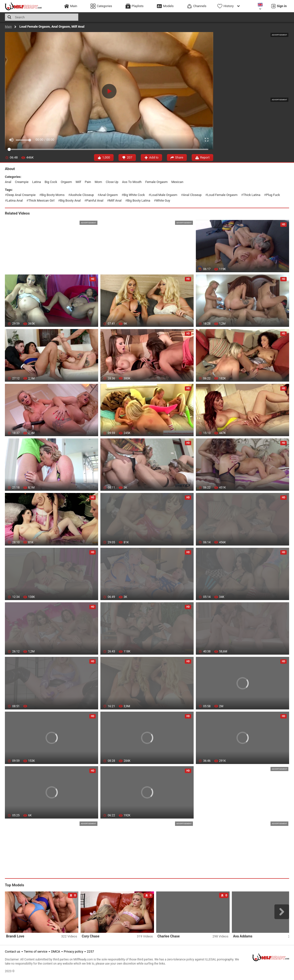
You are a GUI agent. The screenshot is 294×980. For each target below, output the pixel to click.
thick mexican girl (41, 200)
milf (78, 182)
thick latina (252, 195)
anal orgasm (109, 195)
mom (98, 182)
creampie (22, 182)
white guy (163, 200)
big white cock (134, 195)
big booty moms (53, 195)
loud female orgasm (223, 195)
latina (36, 182)
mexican (177, 182)
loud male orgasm (164, 195)
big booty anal (70, 200)
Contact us (13, 952)
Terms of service (36, 952)
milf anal (115, 200)
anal (8, 182)
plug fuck (273, 195)
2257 (90, 952)
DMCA (56, 952)
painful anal (95, 200)
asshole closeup (82, 195)
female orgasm (157, 182)
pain (88, 182)
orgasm (66, 182)
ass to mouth (132, 182)
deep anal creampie (21, 195)
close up (112, 182)
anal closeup (192, 195)
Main (8, 27)
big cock (51, 182)
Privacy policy (74, 952)
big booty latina (139, 200)
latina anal (15, 200)
